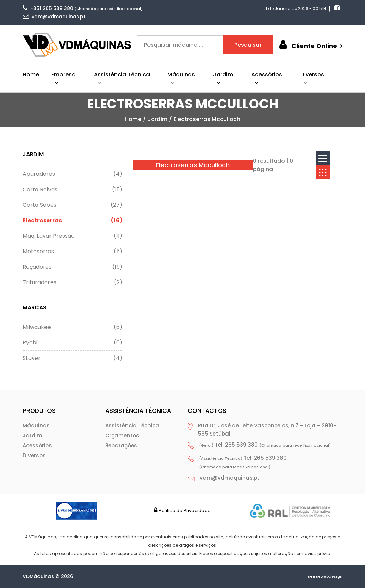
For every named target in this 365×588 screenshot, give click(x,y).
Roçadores (73, 267)
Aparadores (73, 174)
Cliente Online (310, 45)
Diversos (34, 455)
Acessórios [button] (267, 78)
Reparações (121, 445)
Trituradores (73, 282)
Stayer (73, 358)
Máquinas (36, 425)
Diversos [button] (312, 78)
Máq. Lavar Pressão (73, 236)
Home (31, 74)
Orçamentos (122, 435)
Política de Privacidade (185, 510)
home (133, 119)
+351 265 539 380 (48, 8)
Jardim (157, 119)
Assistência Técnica (132, 425)
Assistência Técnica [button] (122, 78)
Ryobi (73, 343)
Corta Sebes (73, 205)
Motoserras (73, 252)
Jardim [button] (223, 78)
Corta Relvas (73, 190)
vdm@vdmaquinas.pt (54, 17)
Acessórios (37, 445)
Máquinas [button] (181, 78)
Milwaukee (73, 327)
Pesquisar (248, 45)
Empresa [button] (63, 78)
